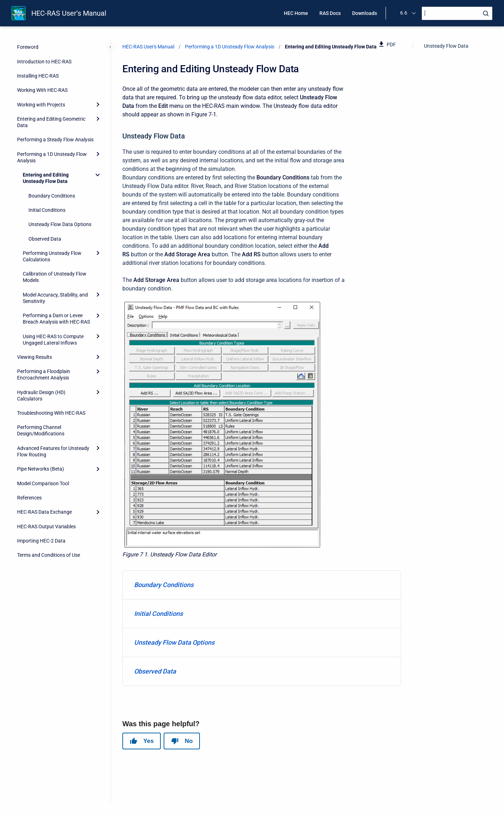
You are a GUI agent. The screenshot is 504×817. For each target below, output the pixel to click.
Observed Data (45, 239)
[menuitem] (262, 585)
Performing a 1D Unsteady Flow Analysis (52, 157)
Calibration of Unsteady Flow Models (55, 277)
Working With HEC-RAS (42, 90)
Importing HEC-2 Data (41, 541)
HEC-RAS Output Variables (46, 527)
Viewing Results (35, 357)
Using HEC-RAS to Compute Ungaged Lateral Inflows (53, 340)
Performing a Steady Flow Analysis (55, 140)
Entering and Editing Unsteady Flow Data (46, 178)
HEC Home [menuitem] (296, 13)
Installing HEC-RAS (38, 76)
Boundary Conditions (52, 196)
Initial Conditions (47, 210)
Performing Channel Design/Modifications (41, 430)
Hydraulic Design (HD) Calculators (41, 396)
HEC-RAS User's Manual (69, 13)
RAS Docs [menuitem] (330, 13)
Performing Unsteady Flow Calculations (52, 256)
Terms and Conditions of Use (49, 555)
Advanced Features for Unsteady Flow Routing (53, 451)
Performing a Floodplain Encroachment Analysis (44, 375)
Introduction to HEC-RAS (44, 62)
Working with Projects (41, 105)
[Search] (457, 13)
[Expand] (98, 105)
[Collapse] (98, 175)
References (29, 498)
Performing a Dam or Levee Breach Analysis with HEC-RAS (56, 319)
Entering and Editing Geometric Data (51, 122)
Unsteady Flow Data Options (60, 224)
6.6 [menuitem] (404, 13)
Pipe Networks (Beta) (41, 469)
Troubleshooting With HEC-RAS (51, 413)
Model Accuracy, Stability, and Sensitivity (55, 298)
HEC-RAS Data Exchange (44, 512)
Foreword (28, 47)
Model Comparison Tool (43, 483)
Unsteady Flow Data (446, 46)
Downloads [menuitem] (365, 13)
